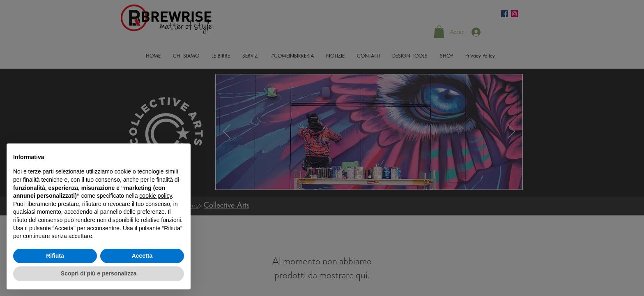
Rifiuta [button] (55, 256)
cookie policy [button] (155, 196)
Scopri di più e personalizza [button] (99, 273)
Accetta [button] (142, 256)
